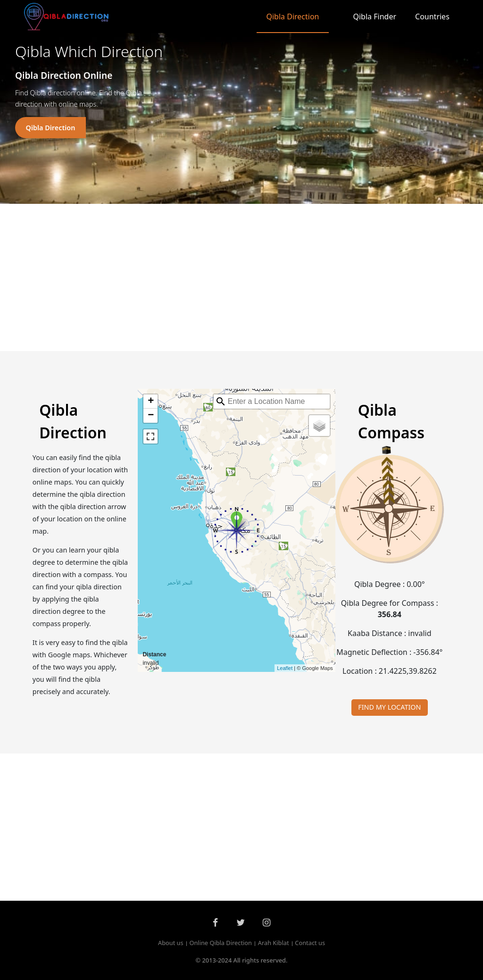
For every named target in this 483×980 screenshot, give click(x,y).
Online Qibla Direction (221, 943)
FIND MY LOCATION (389, 707)
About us (171, 943)
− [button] (151, 416)
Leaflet (285, 668)
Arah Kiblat (274, 943)
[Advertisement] (241, 277)
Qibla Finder (375, 17)
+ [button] (151, 402)
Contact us (310, 943)
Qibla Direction (292, 17)
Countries (432, 17)
